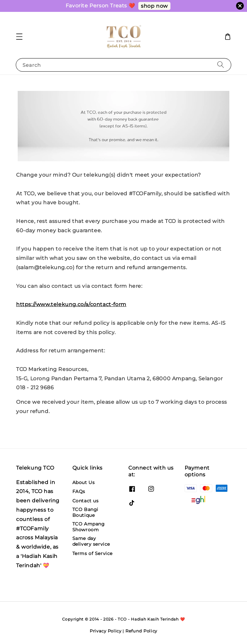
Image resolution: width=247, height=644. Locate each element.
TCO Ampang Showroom (89, 527)
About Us (84, 482)
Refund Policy (141, 631)
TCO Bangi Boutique (85, 512)
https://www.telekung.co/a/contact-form (71, 304)
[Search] (221, 65)
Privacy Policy (106, 631)
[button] (19, 37)
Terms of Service (93, 553)
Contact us (86, 501)
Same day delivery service (91, 541)
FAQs (79, 491)
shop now (154, 6)
